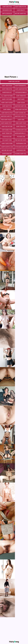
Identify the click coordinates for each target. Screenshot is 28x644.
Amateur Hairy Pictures (21, 116)
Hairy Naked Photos (7, 123)
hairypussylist (7, 92)
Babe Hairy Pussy (21, 123)
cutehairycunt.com (21, 147)
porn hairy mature (21, 109)
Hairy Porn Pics (21, 96)
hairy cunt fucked (7, 103)
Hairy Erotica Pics (7, 113)
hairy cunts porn (7, 144)
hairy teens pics (7, 133)
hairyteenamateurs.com (21, 86)
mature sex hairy (7, 150)
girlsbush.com (7, 10)
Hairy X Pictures (7, 99)
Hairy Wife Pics (7, 7)
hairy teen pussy (7, 86)
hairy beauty (21, 10)
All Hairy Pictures (7, 96)
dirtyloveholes (7, 14)
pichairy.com (21, 137)
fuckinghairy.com (21, 130)
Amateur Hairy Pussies (7, 116)
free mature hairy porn (21, 140)
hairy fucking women (21, 113)
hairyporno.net (7, 154)
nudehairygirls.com (21, 133)
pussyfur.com (7, 137)
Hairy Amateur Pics (21, 89)
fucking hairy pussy (21, 154)
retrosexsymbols (21, 92)
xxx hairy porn (7, 140)
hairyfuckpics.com (7, 147)
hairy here (21, 120)
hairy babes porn (7, 130)
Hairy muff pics (7, 106)
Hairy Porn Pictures (21, 7)
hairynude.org (21, 150)
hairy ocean (21, 103)
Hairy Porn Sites (7, 89)
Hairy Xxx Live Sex (14, 82)
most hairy (21, 99)
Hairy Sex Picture (7, 126)
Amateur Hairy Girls (21, 106)
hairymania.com (21, 144)
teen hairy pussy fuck (7, 120)
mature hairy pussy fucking (21, 14)
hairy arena (7, 109)
